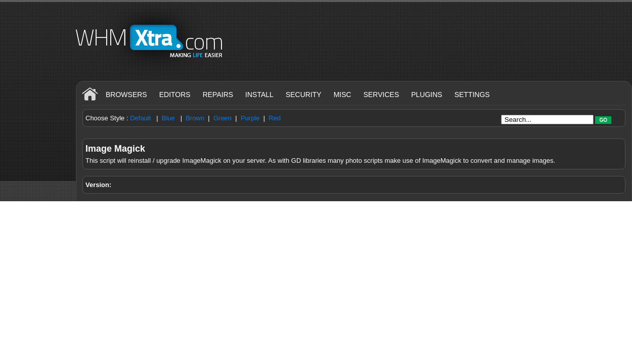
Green (222, 118)
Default (140, 118)
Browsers (126, 95)
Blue (168, 118)
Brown (195, 118)
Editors (175, 95)
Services (381, 95)
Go (603, 120)
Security (304, 95)
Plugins (426, 95)
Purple (250, 118)
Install (259, 95)
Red (275, 118)
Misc (343, 95)
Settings (472, 95)
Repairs (218, 95)
